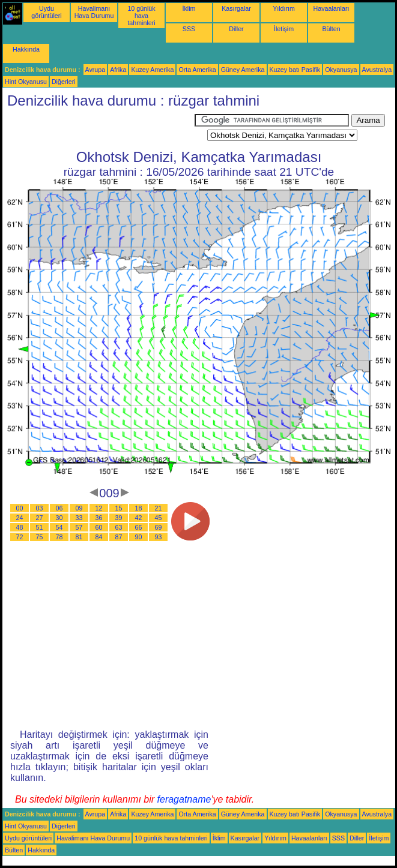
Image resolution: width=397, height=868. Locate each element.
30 (59, 518)
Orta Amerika (197, 70)
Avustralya (377, 70)
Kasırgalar (236, 8)
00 (20, 508)
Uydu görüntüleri (46, 12)
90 (139, 537)
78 (59, 537)
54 (59, 527)
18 (139, 508)
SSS (189, 29)
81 (79, 537)
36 (99, 518)
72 (20, 537)
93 (159, 537)
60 (99, 527)
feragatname (184, 799)
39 (119, 518)
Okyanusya (341, 70)
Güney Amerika (243, 70)
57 (79, 527)
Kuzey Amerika (152, 70)
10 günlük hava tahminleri (141, 16)
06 (59, 508)
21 (159, 508)
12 (99, 508)
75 (40, 537)
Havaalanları (332, 8)
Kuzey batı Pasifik (295, 70)
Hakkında (26, 49)
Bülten (331, 29)
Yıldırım (284, 8)
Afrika (118, 70)
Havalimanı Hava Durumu (94, 12)
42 (139, 518)
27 (40, 518)
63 (119, 527)
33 (79, 518)
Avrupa (95, 70)
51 (40, 527)
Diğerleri (64, 82)
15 (119, 508)
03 (40, 508)
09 (79, 508)
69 (159, 527)
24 (20, 518)
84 (99, 537)
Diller (236, 29)
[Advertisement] (98, 129)
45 (159, 518)
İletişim (284, 29)
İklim (189, 8)
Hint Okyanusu (26, 82)
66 (139, 527)
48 (20, 527)
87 (119, 537)
